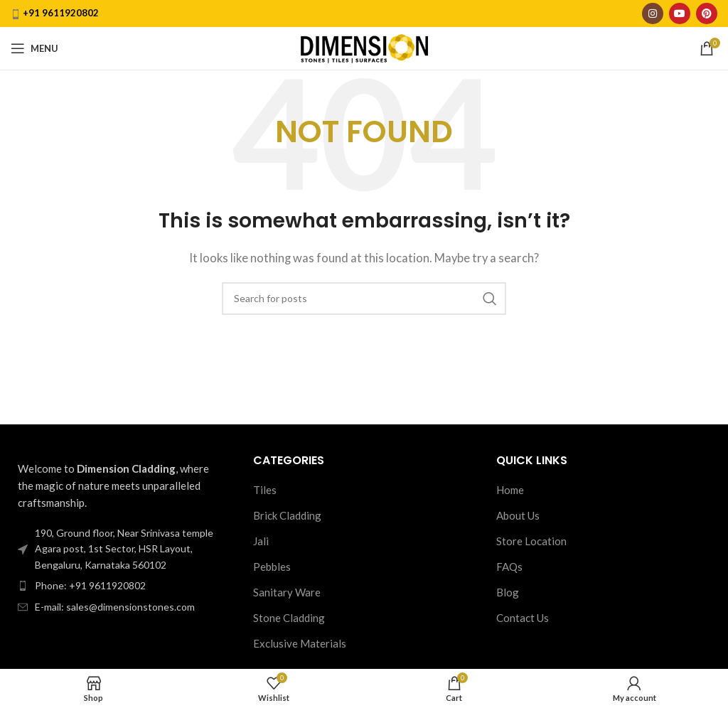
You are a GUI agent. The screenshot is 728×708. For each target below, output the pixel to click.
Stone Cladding (289, 618)
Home (510, 490)
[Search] (364, 299)
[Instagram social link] (653, 14)
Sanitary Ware (287, 592)
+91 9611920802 (61, 13)
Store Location (531, 541)
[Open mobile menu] (34, 48)
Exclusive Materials (300, 643)
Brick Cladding (287, 515)
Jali (261, 541)
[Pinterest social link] (707, 14)
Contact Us (523, 618)
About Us (518, 515)
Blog (508, 592)
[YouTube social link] (680, 14)
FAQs (509, 567)
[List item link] (121, 586)
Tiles (265, 490)
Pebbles (272, 567)
